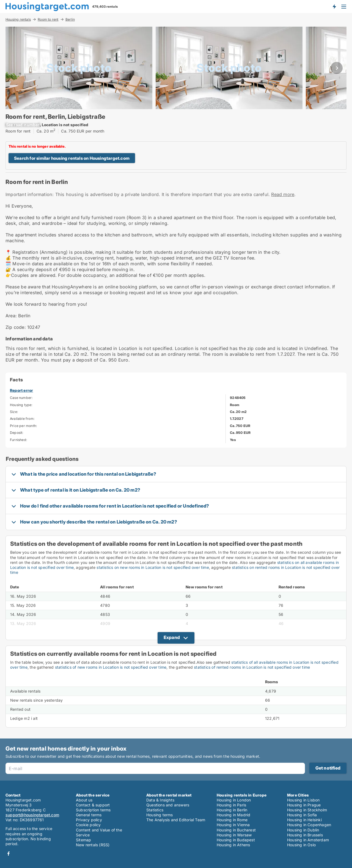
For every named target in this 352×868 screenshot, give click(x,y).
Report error (21, 390)
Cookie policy (88, 825)
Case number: (21, 398)
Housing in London (234, 800)
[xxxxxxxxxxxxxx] (23, 125)
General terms (89, 815)
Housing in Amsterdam (308, 840)
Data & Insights (160, 800)
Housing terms (160, 815)
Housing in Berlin (232, 810)
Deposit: (17, 433)
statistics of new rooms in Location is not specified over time (111, 667)
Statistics (155, 810)
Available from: (22, 419)
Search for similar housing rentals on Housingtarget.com (72, 158)
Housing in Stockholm (307, 810)
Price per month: (24, 426)
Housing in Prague (304, 805)
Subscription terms (93, 810)
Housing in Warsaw (234, 835)
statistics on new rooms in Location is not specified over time (153, 567)
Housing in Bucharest (236, 830)
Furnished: (19, 440)
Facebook (9, 854)
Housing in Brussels (305, 835)
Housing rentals (18, 19)
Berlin (70, 20)
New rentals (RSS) (93, 845)
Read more (283, 194)
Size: (14, 412)
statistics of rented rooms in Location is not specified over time (252, 667)
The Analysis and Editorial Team (176, 820)
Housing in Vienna (233, 825)
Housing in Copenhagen (309, 825)
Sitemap (83, 840)
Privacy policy (89, 820)
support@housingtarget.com (32, 815)
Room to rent (48, 19)
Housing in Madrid (233, 815)
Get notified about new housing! (334, 6)
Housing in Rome (232, 820)
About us (84, 800)
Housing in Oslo (301, 845)
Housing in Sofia (302, 815)
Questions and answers (168, 805)
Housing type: (21, 405)
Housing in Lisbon (303, 800)
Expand (172, 637)
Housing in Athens (233, 845)
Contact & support (93, 805)
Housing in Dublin (303, 830)
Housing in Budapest (236, 840)
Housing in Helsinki (304, 820)
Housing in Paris (231, 805)
